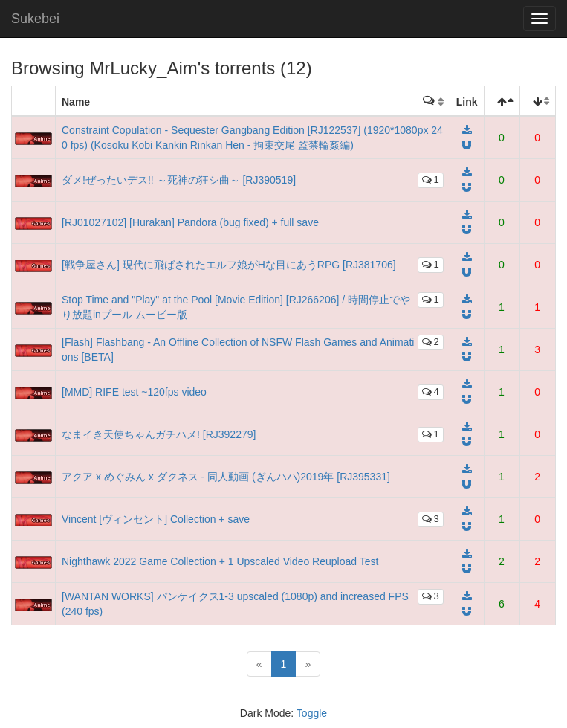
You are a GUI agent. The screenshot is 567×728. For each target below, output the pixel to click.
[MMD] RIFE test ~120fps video (134, 392)
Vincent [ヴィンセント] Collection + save (156, 519)
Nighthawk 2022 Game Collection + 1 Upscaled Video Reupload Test (220, 561)
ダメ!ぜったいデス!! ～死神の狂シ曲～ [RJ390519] (179, 180)
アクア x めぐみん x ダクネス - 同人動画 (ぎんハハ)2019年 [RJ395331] (226, 477)
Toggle (312, 713)
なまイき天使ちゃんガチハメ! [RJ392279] (159, 434)
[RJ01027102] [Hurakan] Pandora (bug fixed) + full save (190, 222)
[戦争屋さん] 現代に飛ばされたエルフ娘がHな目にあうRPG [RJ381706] (229, 265)
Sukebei (35, 19)
